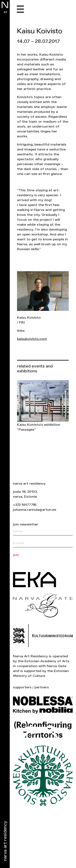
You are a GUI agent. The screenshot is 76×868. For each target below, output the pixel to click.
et (5, 12)
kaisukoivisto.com (32, 339)
